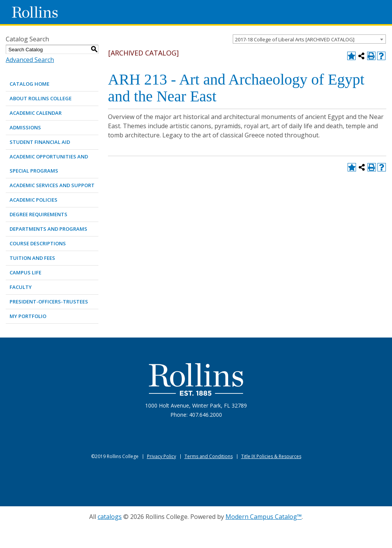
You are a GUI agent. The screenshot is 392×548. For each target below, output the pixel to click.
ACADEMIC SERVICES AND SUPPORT (52, 185)
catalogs (110, 517)
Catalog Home (29, 84)
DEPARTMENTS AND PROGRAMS (48, 229)
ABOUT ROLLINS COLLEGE (41, 98)
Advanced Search (30, 60)
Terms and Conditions (209, 456)
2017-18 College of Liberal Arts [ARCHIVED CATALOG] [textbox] (295, 39)
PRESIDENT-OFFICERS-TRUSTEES (49, 302)
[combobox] (309, 39)
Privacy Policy (162, 456)
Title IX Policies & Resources (271, 456)
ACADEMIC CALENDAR (36, 113)
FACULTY (21, 287)
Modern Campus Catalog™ (264, 517)
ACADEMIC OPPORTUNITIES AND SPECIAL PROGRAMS (49, 164)
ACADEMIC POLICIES (33, 200)
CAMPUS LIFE (25, 272)
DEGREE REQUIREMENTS (38, 214)
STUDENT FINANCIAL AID (40, 142)
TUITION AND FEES (32, 258)
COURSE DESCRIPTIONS (38, 243)
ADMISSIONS (25, 127)
